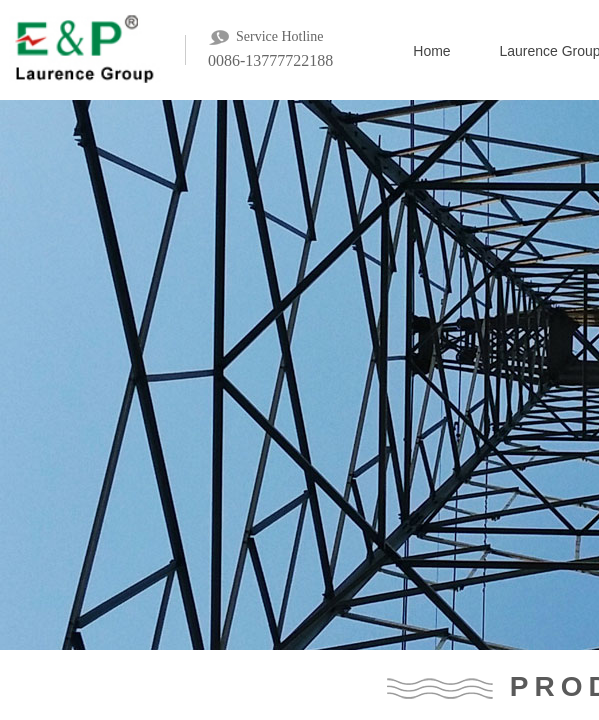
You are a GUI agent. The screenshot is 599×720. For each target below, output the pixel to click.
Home (431, 51)
